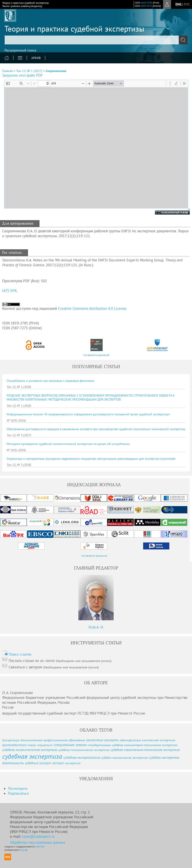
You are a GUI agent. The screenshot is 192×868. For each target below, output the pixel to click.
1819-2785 (146, 3)
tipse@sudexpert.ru (39, 836)
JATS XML (10, 291)
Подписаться (18, 793)
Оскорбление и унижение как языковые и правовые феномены (50, 381)
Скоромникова (56, 71)
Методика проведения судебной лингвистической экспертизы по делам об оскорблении (68, 444)
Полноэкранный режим (168, 212)
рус (187, 4)
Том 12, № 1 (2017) (29, 71)
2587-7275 (146, 6)
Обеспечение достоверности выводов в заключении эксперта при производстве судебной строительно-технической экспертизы (96, 429)
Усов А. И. (96, 627)
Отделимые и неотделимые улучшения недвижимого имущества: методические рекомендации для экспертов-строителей (91, 459)
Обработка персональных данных (38, 842)
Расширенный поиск (20, 50)
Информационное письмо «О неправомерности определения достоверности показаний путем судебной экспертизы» (88, 414)
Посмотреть (18, 789)
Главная (8, 71)
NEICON (40, 846)
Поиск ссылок (20, 654)
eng (178, 4)
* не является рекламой (96, 355)
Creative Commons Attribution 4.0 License (92, 308)
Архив (36, 58)
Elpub (23, 850)
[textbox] (96, 40)
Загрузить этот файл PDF (23, 75)
